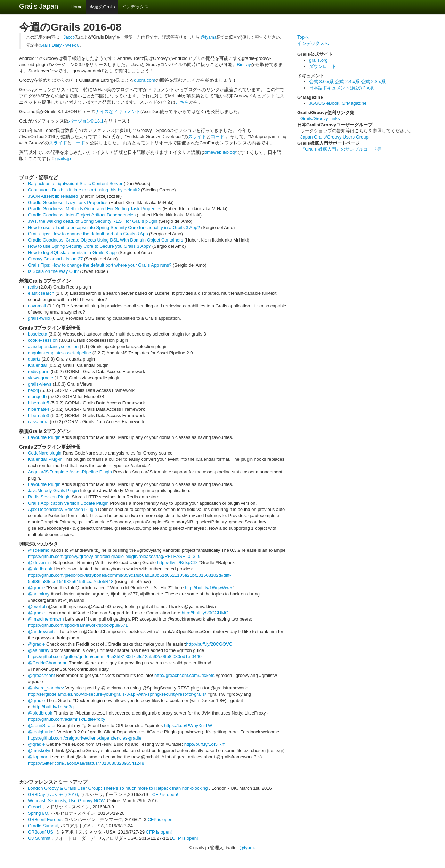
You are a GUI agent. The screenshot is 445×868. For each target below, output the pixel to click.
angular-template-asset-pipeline (59, 353)
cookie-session (43, 340)
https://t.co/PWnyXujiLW (188, 725)
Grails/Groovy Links (320, 119)
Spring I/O (38, 813)
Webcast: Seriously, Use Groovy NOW (66, 801)
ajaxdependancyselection (53, 346)
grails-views (40, 384)
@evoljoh (37, 606)
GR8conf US (41, 832)
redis (33, 287)
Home (77, 7)
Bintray (244, 65)
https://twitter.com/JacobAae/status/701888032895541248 (86, 763)
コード (218, 137)
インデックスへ (313, 43)
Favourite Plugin (44, 437)
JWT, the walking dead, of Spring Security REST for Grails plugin (93, 221)
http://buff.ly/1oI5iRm (205, 744)
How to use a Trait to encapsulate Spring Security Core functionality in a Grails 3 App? (114, 227)
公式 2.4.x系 (347, 82)
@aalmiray (39, 594)
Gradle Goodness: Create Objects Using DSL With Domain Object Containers (106, 240)
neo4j (33, 390)
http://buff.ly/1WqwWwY (209, 588)
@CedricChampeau (48, 663)
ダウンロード (323, 66)
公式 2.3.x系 (373, 82)
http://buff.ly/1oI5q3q (53, 707)
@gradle (36, 588)
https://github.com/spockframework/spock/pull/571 (78, 625)
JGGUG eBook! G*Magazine (338, 103)
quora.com (144, 80)
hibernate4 (38, 409)
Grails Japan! (40, 6)
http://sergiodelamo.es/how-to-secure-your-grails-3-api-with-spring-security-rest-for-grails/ (117, 694)
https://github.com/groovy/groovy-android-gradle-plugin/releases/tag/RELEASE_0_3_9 (114, 556)
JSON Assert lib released (53, 196)
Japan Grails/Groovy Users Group (334, 137)
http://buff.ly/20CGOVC (209, 644)
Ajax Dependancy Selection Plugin (62, 509)
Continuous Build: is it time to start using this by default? (84, 190)
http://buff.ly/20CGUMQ (205, 613)
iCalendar (38, 365)
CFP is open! (165, 794)
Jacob (69, 37)
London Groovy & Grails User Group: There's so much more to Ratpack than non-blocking (118, 788)
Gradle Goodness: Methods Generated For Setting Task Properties (95, 209)
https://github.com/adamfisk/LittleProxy (67, 719)
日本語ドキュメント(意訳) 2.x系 (341, 88)
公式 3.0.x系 (321, 82)
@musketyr (39, 751)
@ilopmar (38, 757)
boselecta (38, 334)
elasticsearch (41, 293)
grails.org (318, 60)
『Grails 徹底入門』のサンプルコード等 (341, 149)
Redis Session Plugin (49, 497)
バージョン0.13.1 (86, 121)
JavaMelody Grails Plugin (53, 491)
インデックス (135, 7)
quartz (34, 359)
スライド (197, 137)
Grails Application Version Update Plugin (68, 503)
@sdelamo (39, 550)
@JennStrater (42, 725)
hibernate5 (38, 403)
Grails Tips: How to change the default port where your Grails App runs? (100, 265)
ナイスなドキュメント (118, 112)
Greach (35, 807)
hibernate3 (38, 415)
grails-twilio (39, 318)
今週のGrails (102, 7)
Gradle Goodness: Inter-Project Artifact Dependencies (82, 215)
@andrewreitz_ (43, 632)
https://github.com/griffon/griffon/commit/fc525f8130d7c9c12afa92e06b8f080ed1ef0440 (115, 657)
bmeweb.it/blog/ (220, 152)
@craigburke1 (42, 732)
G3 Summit (40, 838)
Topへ (303, 37)
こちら (182, 102)
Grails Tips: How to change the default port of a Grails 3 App (88, 234)
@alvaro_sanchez (46, 688)
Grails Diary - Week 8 (59, 45)
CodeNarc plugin (45, 453)
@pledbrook (40, 569)
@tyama (209, 37)
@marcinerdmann (46, 619)
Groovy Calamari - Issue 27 (55, 259)
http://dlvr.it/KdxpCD (177, 563)
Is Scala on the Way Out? (53, 271)
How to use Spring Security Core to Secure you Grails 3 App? (89, 246)
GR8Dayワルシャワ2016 (53, 794)
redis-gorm (39, 372)
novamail (37, 306)
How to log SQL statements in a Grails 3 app (72, 252)
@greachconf (41, 675)
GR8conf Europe (45, 819)
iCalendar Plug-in (45, 459)
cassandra (38, 422)
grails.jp (63, 159)
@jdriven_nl (40, 563)
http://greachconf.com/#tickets (184, 675)
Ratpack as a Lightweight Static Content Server (75, 184)
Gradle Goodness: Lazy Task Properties (68, 202)
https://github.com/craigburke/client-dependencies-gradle (85, 738)
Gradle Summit (43, 826)
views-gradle (41, 378)
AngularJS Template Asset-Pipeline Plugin (70, 472)
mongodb (37, 397)
